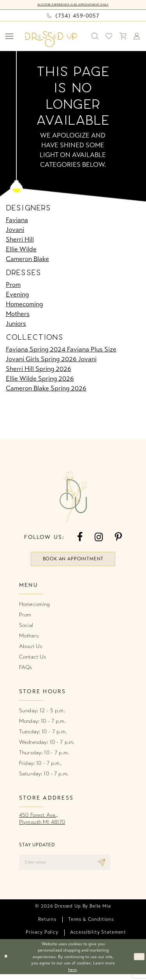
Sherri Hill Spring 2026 (39, 370)
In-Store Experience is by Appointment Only (73, 5)
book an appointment (73, 561)
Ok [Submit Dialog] (139, 962)
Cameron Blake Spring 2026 (46, 389)
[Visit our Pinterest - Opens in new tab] (118, 538)
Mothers (18, 314)
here (72, 975)
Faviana (17, 220)
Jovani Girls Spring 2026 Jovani (51, 360)
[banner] (51, 40)
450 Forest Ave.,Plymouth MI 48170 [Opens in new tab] (42, 822)
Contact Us (33, 660)
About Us (31, 649)
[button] (10, 37)
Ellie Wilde (21, 250)
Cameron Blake (27, 259)
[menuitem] (10, 37)
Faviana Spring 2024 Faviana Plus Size (61, 350)
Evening (17, 295)
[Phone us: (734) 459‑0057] (73, 16)
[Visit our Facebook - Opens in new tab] (80, 538)
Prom (13, 285)
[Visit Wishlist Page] (109, 37)
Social (26, 628)
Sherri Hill (20, 240)
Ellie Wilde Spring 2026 (40, 379)
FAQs (26, 670)
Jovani (15, 230)
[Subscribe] (118, 867)
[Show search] (95, 37)
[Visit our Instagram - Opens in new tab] (99, 538)
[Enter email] (73, 867)
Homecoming (24, 305)
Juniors (16, 324)
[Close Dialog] (7, 963)
